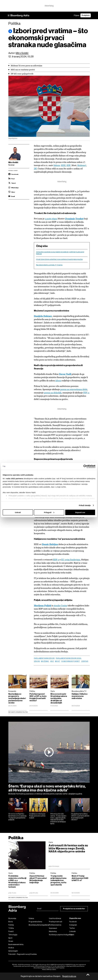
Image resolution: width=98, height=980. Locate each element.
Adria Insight (13, 952)
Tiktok (72, 936)
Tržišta (11, 929)
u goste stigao (51, 219)
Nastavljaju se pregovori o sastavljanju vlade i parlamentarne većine (17, 699)
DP (35, 169)
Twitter (72, 929)
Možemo (45, 662)
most (58, 662)
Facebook (73, 923)
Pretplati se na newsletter (74, 910)
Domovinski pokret (71, 662)
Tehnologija (13, 936)
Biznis (11, 923)
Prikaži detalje (85, 505)
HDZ (63, 165)
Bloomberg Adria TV (79, 692)
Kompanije (12, 692)
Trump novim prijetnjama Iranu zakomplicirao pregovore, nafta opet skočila (59, 881)
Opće (53, 692)
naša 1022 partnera (15, 478)
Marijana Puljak (42, 606)
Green (11, 942)
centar (85, 662)
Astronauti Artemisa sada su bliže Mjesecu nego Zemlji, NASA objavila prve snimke (68, 849)
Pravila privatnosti (56, 923)
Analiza (11, 949)
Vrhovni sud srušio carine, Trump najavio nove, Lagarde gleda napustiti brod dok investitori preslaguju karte (58, 820)
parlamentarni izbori (44, 659)
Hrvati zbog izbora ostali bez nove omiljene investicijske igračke (59, 260)
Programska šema (35, 923)
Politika (32, 692)
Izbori (37, 662)
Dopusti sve (80, 512)
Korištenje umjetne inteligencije (59, 936)
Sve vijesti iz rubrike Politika (18, 713)
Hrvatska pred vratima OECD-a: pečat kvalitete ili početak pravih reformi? (80, 818)
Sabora (57, 165)
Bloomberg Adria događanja (39, 926)
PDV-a (86, 393)
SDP (69, 165)
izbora (58, 381)
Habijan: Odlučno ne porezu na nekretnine (80, 697)
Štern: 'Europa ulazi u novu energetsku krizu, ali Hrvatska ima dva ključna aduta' (47, 789)
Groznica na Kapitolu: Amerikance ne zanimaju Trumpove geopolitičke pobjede (18, 818)
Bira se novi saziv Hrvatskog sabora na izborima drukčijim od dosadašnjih (59, 699)
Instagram (73, 926)
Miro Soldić (22, 53)
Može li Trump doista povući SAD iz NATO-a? (80, 879)
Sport (10, 939)
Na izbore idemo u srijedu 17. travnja (49, 265)
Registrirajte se (69, 976)
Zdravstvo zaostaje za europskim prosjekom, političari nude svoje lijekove (60, 253)
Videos (31, 919)
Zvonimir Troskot (74, 219)
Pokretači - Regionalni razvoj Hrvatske (19, 955)
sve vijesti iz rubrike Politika (18, 898)
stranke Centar (60, 606)
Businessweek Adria (16, 945)
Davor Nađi (65, 374)
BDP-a (56, 560)
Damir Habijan (50, 545)
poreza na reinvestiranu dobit (74, 390)
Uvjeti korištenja (55, 919)
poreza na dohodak (53, 393)
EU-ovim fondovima (71, 560)
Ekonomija (12, 919)
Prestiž (11, 932)
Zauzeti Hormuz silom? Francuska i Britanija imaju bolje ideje (38, 880)
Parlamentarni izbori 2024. (69, 659)
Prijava (77, 15)
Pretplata (86, 15)
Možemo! (82, 165)
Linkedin (73, 932)
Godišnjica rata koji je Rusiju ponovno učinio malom (37, 817)
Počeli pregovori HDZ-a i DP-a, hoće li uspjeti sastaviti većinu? (38, 698)
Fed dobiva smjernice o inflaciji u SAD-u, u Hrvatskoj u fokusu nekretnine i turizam (17, 882)
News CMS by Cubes (49, 970)
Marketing (53, 932)
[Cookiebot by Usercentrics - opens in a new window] (85, 466)
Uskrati (18, 512)
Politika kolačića (55, 926)
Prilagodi (49, 512)
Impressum (53, 929)
